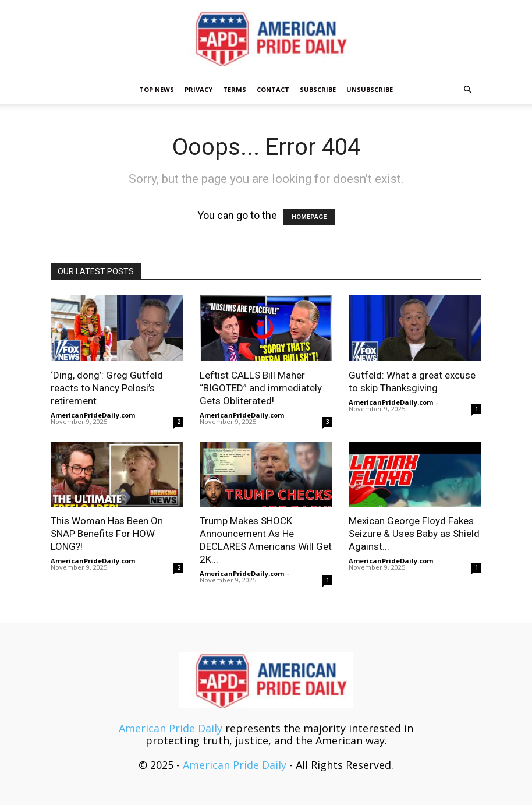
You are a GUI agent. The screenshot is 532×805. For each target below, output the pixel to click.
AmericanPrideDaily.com (93, 415)
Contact (273, 89)
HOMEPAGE (309, 217)
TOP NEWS (157, 89)
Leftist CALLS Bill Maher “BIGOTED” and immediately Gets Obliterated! (261, 388)
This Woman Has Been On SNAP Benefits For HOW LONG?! (107, 534)
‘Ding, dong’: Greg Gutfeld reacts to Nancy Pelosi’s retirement (107, 388)
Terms (235, 89)
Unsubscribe (370, 89)
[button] (467, 89)
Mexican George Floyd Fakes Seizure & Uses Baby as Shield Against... (414, 534)
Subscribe (318, 89)
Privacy (198, 89)
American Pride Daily (171, 728)
